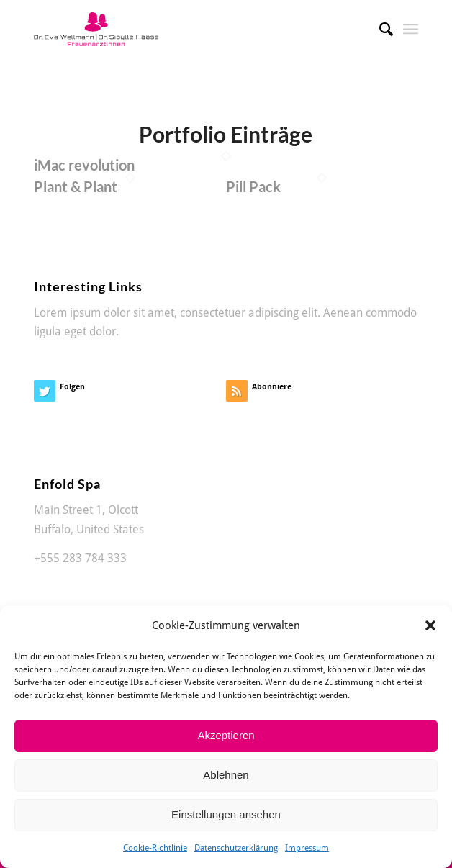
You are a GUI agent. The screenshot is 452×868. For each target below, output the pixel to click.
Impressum (307, 848)
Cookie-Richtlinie (155, 848)
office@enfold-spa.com (92, 577)
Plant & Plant (76, 186)
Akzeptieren (226, 735)
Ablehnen (226, 775)
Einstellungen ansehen (226, 814)
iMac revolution (84, 165)
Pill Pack (253, 186)
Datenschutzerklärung (236, 848)
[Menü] (411, 29)
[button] (430, 625)
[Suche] (379, 29)
